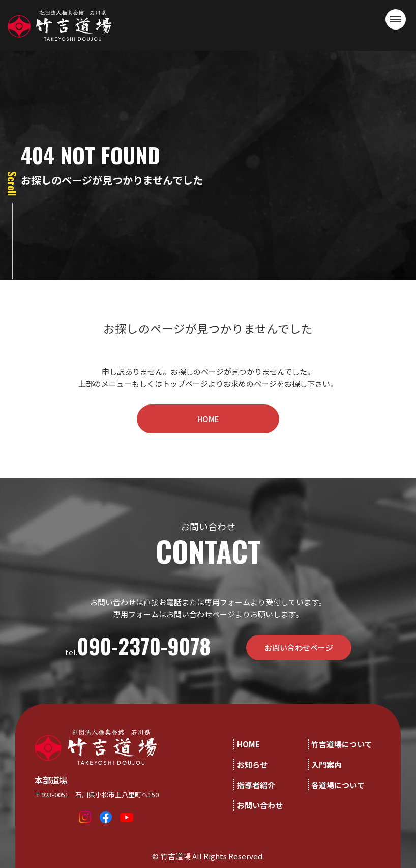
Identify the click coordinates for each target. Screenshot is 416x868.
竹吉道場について (342, 744)
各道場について (338, 785)
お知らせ (252, 764)
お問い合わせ (260, 805)
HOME (208, 419)
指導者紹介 (256, 785)
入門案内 (326, 764)
